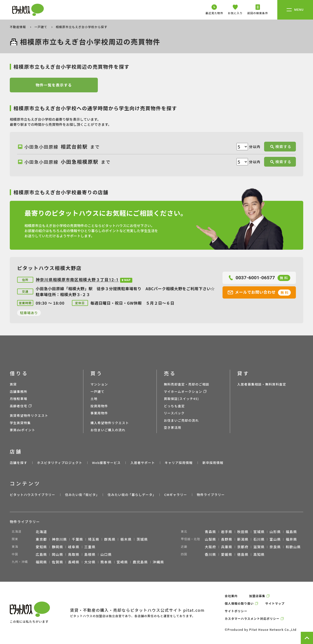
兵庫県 (227, 547)
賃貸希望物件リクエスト (29, 415)
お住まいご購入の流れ (108, 430)
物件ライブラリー (211, 495)
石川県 (259, 539)
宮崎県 (122, 562)
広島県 (41, 554)
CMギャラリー (175, 495)
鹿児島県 (140, 562)
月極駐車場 (19, 399)
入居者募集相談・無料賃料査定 (262, 384)
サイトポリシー (236, 611)
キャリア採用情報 (179, 463)
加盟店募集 (257, 596)
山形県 (275, 532)
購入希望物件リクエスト (110, 423)
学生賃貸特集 (20, 423)
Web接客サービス (106, 463)
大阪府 (211, 547)
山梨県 (211, 539)
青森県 (211, 532)
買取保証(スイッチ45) (181, 399)
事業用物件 (99, 413)
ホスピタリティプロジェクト (60, 463)
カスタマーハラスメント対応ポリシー (252, 618)
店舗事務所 (19, 392)
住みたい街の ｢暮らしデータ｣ (131, 495)
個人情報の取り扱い (239, 603)
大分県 (90, 562)
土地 (94, 399)
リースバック (174, 413)
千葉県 (78, 539)
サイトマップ (275, 603)
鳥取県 (74, 554)
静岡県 (57, 547)
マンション (99, 384)
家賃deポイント (22, 430)
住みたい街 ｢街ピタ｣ (81, 495)
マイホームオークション (183, 392)
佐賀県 (57, 562)
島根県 (90, 554)
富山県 (275, 539)
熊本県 (106, 562)
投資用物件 (99, 406)
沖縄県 (158, 562)
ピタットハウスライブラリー (33, 495)
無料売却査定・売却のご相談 (187, 384)
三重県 (90, 547)
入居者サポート (143, 463)
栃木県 (126, 539)
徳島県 (243, 554)
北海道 (41, 532)
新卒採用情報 (213, 463)
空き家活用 (173, 427)
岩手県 (227, 532)
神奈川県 (59, 539)
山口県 (106, 554)
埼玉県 (94, 539)
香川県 (211, 554)
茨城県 (142, 539)
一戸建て (41, 27)
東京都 (41, 539)
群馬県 (110, 539)
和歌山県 (293, 547)
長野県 (227, 539)
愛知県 (41, 547)
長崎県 (74, 562)
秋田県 (243, 532)
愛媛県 (227, 554)
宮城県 (259, 532)
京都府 (243, 547)
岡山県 (57, 554)
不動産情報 (18, 27)
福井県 (291, 539)
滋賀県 (259, 547)
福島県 (291, 532)
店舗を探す (19, 463)
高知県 (259, 554)
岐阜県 (74, 547)
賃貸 (13, 384)
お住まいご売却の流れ (181, 420)
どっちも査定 (174, 406)
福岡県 (41, 562)
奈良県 (275, 547)
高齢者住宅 (19, 406)
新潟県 (243, 539)
